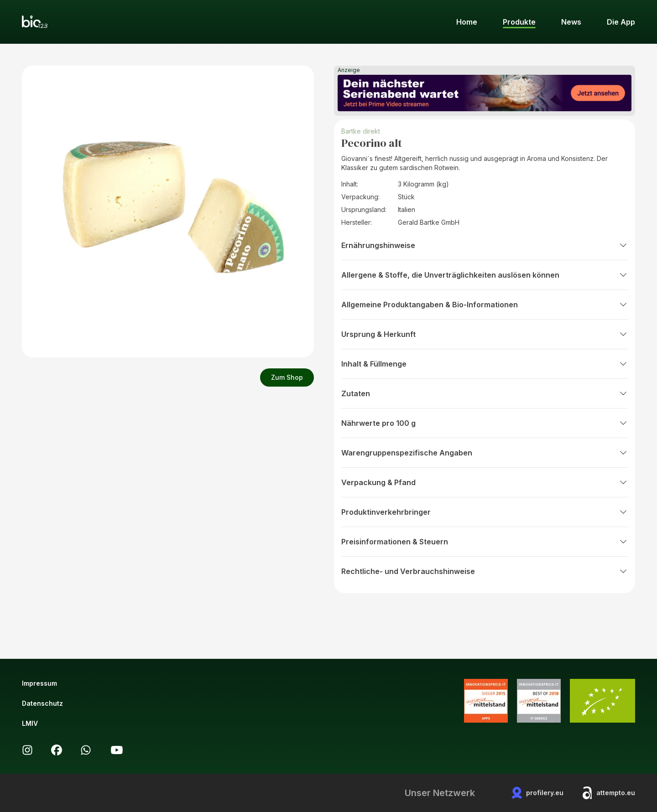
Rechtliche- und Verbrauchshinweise (485, 571)
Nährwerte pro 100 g (485, 423)
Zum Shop (287, 377)
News (571, 22)
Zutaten (485, 393)
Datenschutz (42, 703)
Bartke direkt (361, 131)
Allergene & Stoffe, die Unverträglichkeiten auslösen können (485, 275)
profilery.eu (537, 793)
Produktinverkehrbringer (485, 512)
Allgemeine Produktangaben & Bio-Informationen (485, 305)
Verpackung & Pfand (485, 482)
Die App (621, 22)
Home (467, 22)
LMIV (30, 723)
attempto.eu (608, 793)
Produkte (519, 22)
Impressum (39, 683)
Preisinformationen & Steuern (485, 542)
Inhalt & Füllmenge (485, 364)
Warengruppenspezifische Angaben (485, 453)
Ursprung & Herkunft (485, 334)
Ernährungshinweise (485, 245)
